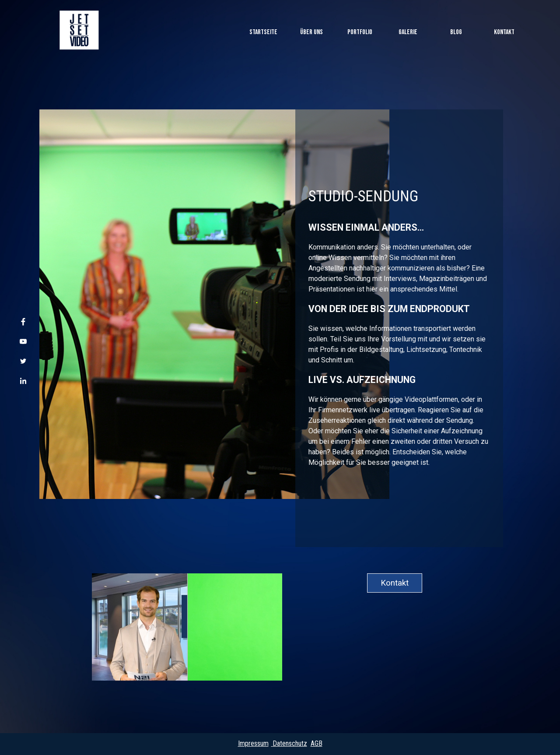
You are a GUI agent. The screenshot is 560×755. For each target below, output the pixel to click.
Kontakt (395, 583)
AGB (317, 743)
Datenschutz (290, 743)
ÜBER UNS (311, 32)
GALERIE (408, 32)
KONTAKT (504, 32)
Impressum (253, 743)
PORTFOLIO (360, 32)
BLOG (456, 32)
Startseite (263, 32)
